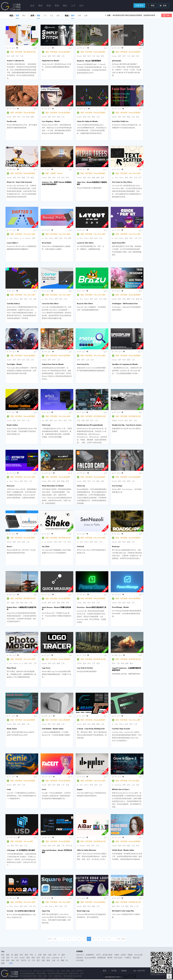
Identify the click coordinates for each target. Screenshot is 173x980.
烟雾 (127, 663)
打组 (137, 56)
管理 (102, 56)
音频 (83, 421)
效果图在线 (102, 958)
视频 (62, 960)
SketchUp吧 (138, 955)
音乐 (8, 56)
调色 (127, 906)
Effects (122, 178)
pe (21, 238)
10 (71, 473)
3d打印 (98, 955)
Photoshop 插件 (134, 781)
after (56, 421)
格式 (21, 846)
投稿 (168, 15)
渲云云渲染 (118, 958)
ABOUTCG (80, 955)
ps (113, 785)
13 (141, 352)
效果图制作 (90, 955)
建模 (58, 56)
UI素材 (117, 955)
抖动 (69, 542)
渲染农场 (79, 958)
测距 (58, 603)
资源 (17, 16)
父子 (140, 238)
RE (138, 906)
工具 (22, 56)
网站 (24, 16)
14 (106, 169)
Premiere (28, 238)
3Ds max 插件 (28, 841)
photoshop (118, 785)
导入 (35, 906)
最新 (38, 16)
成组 (133, 56)
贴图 (32, 117)
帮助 (151, 6)
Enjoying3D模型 (90, 958)
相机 (98, 481)
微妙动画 (136, 958)
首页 (32, 6)
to (65, 958)
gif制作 (123, 955)
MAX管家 (80, 960)
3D (29, 960)
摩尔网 (110, 958)
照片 (8, 603)
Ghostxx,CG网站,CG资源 (11, 6)
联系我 (124, 971)
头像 (67, 785)
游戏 (13, 960)
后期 (17, 603)
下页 (118, 939)
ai (77, 846)
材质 (28, 117)
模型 (8, 955)
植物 (94, 178)
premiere (50, 542)
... (60, 939)
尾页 (123, 939)
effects (60, 421)
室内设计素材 (107, 955)
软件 (17, 56)
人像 (53, 960)
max (8, 846)
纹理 (67, 481)
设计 (16, 958)
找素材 (130, 955)
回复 (58, 16)
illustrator (82, 846)
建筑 (48, 960)
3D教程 (53, 173)
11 (94, 939)
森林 (98, 178)
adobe (92, 360)
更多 (163, 6)
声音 (79, 421)
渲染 (98, 56)
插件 (50, 56)
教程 (47, 173)
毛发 (137, 117)
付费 (79, 16)
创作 (13, 56)
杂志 (38, 958)
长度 (67, 603)
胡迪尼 (114, 421)
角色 (33, 958)
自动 (63, 178)
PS (12, 958)
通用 (73, 16)
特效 (22, 603)
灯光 (23, 360)
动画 (58, 117)
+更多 (11, 963)
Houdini (121, 421)
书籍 (3, 960)
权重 (129, 481)
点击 (52, 16)
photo (49, 958)
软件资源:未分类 (30, 52)
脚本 (51, 421)
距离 (63, 603)
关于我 (114, 971)
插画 (26, 955)
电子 (18, 960)
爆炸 (131, 663)
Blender (60, 173)
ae (113, 178)
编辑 (13, 603)
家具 (45, 955)
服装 (32, 178)
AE (43, 421)
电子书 (24, 960)
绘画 (21, 955)
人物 (3, 958)
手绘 (31, 955)
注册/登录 (139, 5)
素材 (63, 955)
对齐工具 (69, 846)
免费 (86, 16)
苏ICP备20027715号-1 (113, 977)
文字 (140, 178)
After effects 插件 (135, 173)
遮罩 (70, 238)
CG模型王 (128, 958)
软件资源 (19, 52)
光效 (138, 785)
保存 (67, 178)
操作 (94, 117)
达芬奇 (79, 663)
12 (71, 777)
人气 (45, 16)
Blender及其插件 (65, 52)
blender (44, 56)
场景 (43, 960)
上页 (55, 939)
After (116, 178)
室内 (8, 958)
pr (23, 238)
